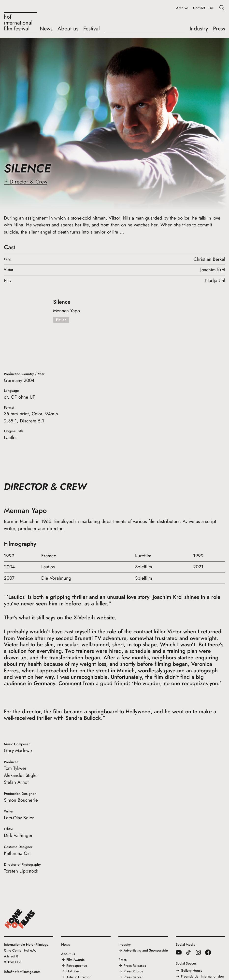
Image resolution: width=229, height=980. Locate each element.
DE (212, 8)
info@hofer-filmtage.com (22, 972)
